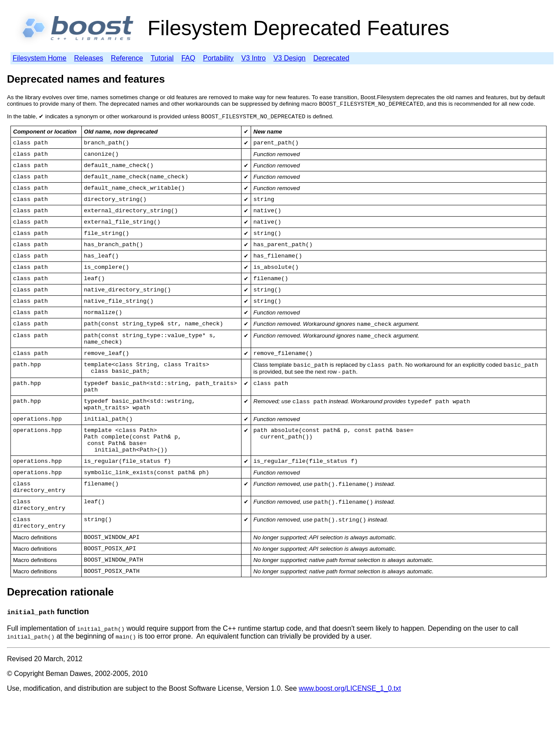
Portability (218, 58)
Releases (89, 58)
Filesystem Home (40, 58)
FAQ (188, 58)
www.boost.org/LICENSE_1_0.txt (350, 745)
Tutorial (162, 58)
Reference (127, 58)
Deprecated (331, 58)
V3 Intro (254, 58)
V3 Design (289, 58)
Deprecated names (53, 79)
